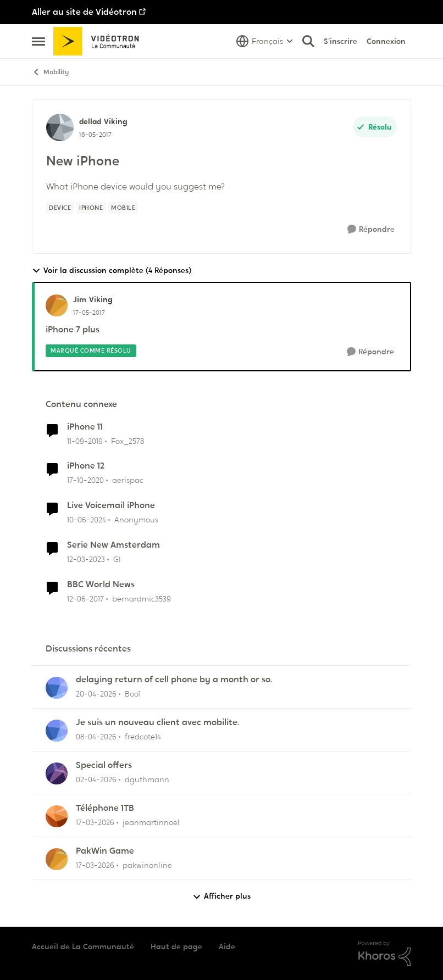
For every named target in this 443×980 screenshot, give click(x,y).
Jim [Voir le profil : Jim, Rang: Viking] (80, 299)
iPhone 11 (85, 427)
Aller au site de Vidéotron (84, 12)
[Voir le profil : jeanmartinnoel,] (57, 816)
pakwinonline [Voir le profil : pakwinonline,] (147, 865)
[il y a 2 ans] (87, 520)
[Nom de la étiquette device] (60, 208)
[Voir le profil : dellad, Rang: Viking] (60, 127)
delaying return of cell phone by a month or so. (174, 680)
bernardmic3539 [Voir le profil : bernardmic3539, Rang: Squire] (142, 599)
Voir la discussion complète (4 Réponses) (112, 271)
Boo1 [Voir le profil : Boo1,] (133, 694)
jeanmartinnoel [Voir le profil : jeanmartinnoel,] (151, 822)
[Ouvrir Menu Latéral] (38, 41)
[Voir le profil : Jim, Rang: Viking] (57, 305)
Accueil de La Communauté (83, 946)
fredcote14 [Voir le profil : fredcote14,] (143, 737)
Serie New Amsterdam (113, 545)
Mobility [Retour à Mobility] (50, 72)
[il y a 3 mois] (96, 694)
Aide (227, 946)
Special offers (104, 765)
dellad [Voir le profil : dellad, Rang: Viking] (90, 121)
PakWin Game (105, 851)
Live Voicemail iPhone (111, 505)
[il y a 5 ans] (85, 480)
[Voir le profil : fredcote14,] (57, 731)
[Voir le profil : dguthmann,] (57, 773)
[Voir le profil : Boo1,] (57, 688)
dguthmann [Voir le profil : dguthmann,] (147, 779)
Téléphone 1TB (105, 808)
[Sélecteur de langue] (265, 41)
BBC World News (101, 584)
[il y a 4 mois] (95, 823)
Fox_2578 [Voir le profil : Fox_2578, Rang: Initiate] (128, 441)
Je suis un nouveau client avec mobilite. (157, 722)
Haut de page (176, 946)
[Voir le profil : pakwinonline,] (57, 859)
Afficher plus (221, 896)
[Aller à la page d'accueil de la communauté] (100, 41)
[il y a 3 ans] (86, 559)
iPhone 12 (86, 466)
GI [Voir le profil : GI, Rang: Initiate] (117, 559)
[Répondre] (371, 229)
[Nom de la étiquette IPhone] (91, 208)
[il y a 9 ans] (85, 599)
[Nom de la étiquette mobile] (123, 208)
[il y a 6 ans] (85, 441)
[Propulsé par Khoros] (385, 954)
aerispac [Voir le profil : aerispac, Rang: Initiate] (128, 480)
